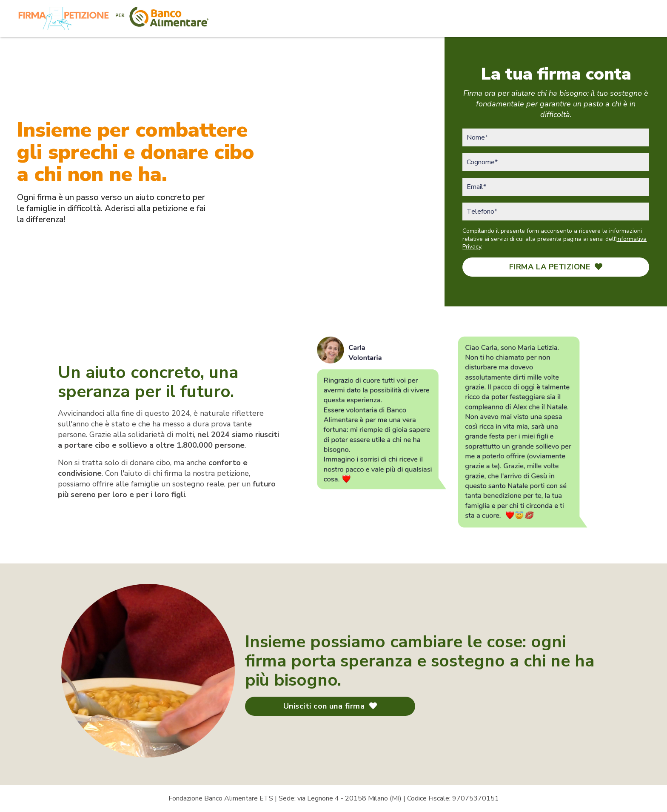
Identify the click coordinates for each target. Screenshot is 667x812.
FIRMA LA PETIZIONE (556, 267)
